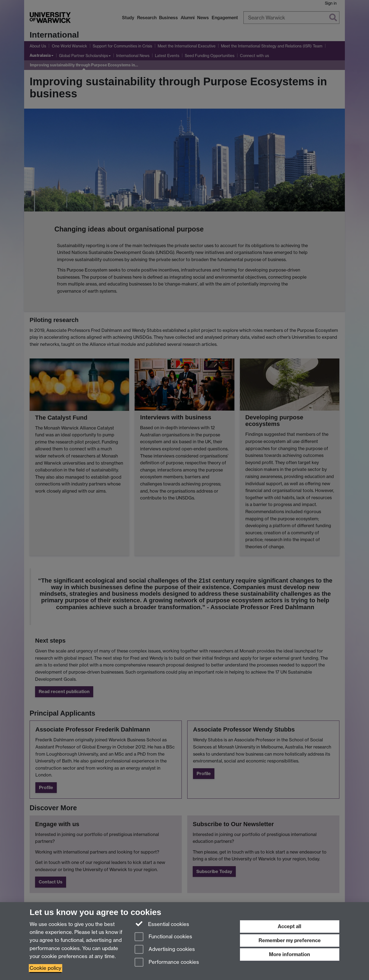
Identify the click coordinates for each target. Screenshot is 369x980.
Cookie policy (46, 968)
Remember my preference (290, 940)
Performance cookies (167, 963)
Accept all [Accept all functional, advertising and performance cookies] (289, 926)
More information (289, 954)
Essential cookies (162, 924)
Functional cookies (163, 937)
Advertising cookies (165, 950)
